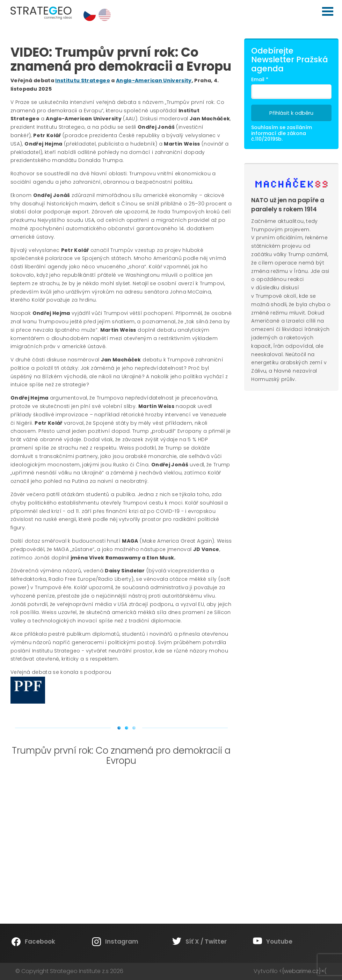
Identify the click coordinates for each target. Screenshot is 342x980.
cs (90, 15)
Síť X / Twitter (206, 942)
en (105, 15)
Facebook (40, 942)
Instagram (122, 942)
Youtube (279, 942)
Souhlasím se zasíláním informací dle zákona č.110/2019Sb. (282, 133)
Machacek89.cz (292, 183)
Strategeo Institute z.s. (0, 0)
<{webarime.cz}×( (303, 971)
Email (260, 79)
